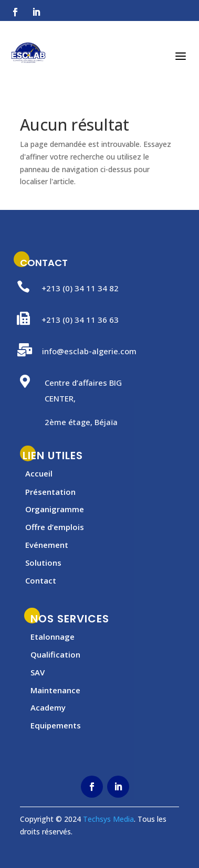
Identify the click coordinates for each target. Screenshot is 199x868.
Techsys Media (108, 819)
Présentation (50, 492)
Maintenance (55, 690)
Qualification (55, 654)
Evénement (47, 545)
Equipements (56, 725)
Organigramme (55, 509)
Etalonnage (53, 637)
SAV (38, 672)
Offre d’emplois (55, 527)
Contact (41, 580)
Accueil (39, 473)
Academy (48, 707)
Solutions (43, 563)
